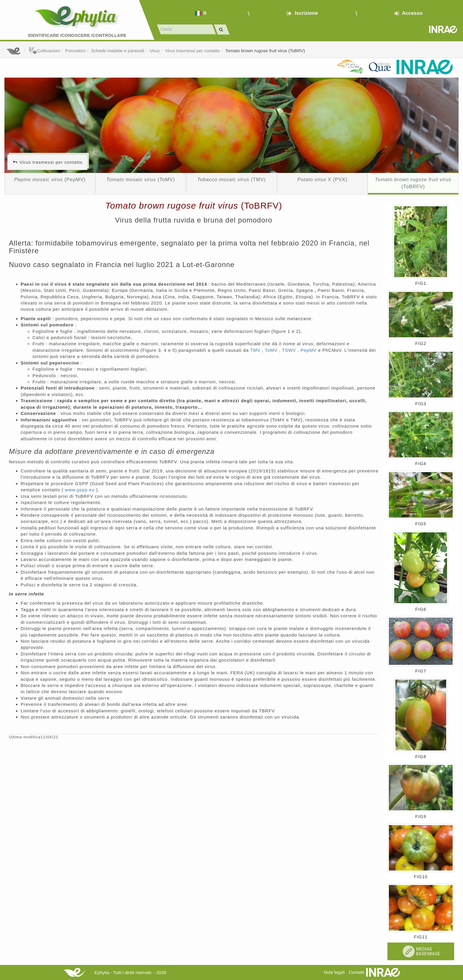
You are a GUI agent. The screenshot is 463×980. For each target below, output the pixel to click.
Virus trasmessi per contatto (193, 51)
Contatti (356, 972)
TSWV (290, 350)
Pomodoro (75, 51)
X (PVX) (322, 179)
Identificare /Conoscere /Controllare (77, 35)
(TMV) (231, 179)
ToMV (272, 350)
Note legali (334, 972)
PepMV (309, 350)
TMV (256, 350)
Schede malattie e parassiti (118, 51)
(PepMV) (50, 179)
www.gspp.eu (80, 490)
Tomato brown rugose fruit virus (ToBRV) (265, 51)
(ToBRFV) (413, 183)
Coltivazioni (44, 51)
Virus (155, 51)
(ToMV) (141, 179)
